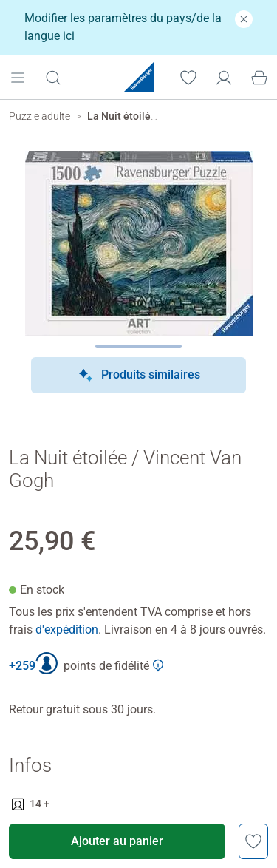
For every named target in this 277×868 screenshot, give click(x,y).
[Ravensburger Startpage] (139, 77)
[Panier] (259, 76)
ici (69, 36)
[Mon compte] (224, 76)
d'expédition (67, 630)
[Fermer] (244, 19)
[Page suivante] (138, 346)
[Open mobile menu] (18, 76)
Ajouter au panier (117, 841)
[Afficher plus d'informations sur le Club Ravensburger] (158, 665)
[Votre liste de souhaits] (188, 76)
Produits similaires (138, 376)
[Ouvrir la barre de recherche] (53, 77)
